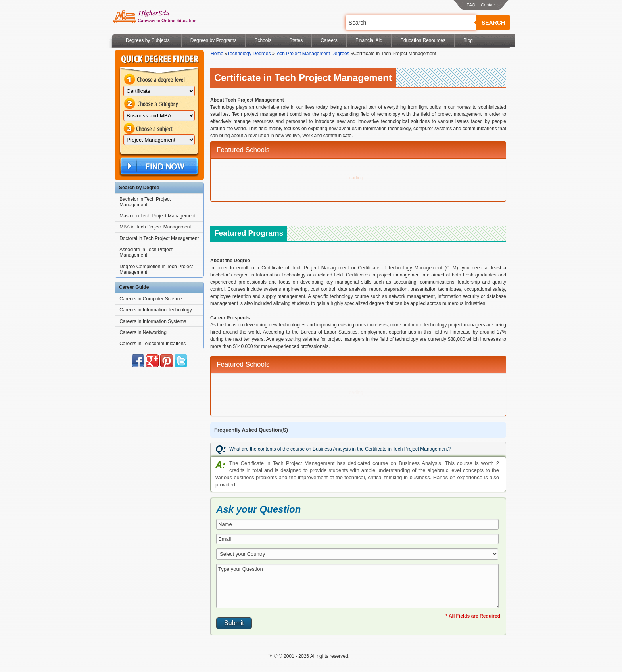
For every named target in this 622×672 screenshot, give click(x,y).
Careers (329, 40)
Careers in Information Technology (156, 310)
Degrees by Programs (214, 40)
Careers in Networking (143, 332)
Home (217, 54)
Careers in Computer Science (151, 299)
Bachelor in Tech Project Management (145, 202)
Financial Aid (369, 40)
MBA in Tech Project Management (155, 227)
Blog (468, 40)
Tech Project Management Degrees (312, 54)
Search (493, 23)
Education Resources (423, 40)
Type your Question (357, 586)
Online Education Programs (155, 17)
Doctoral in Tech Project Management (159, 238)
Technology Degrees (249, 54)
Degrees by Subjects (148, 40)
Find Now (158, 166)
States (296, 40)
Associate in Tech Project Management (146, 252)
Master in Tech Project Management (157, 216)
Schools (263, 40)
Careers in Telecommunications (153, 344)
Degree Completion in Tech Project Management (156, 269)
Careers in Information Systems (153, 321)
